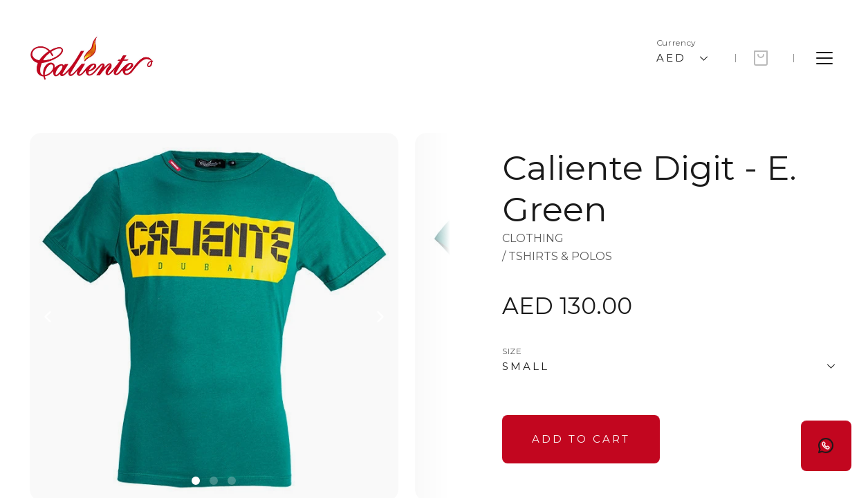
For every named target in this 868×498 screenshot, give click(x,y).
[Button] (581, 439)
